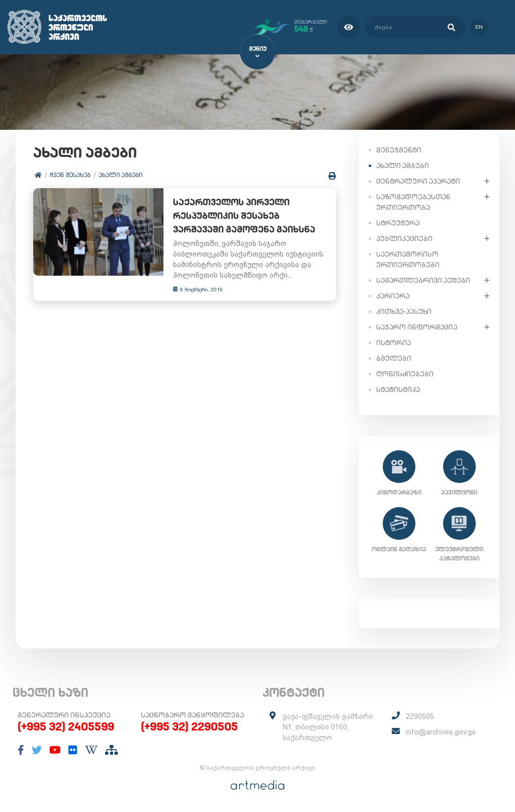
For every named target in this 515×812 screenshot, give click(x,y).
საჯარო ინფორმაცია (417, 327)
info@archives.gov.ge (441, 732)
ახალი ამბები (120, 175)
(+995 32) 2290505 (189, 726)
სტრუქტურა (398, 222)
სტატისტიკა (398, 389)
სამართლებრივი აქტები (423, 280)
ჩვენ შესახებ (70, 175)
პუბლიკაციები (404, 238)
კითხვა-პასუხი (404, 311)
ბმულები (394, 358)
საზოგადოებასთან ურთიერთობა (413, 201)
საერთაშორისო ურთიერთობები (408, 259)
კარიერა (393, 295)
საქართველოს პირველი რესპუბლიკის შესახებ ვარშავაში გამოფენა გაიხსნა (249, 216)
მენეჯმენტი (399, 149)
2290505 (420, 716)
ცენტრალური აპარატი (418, 181)
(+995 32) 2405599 (66, 726)
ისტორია (394, 342)
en (479, 27)
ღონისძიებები (405, 373)
